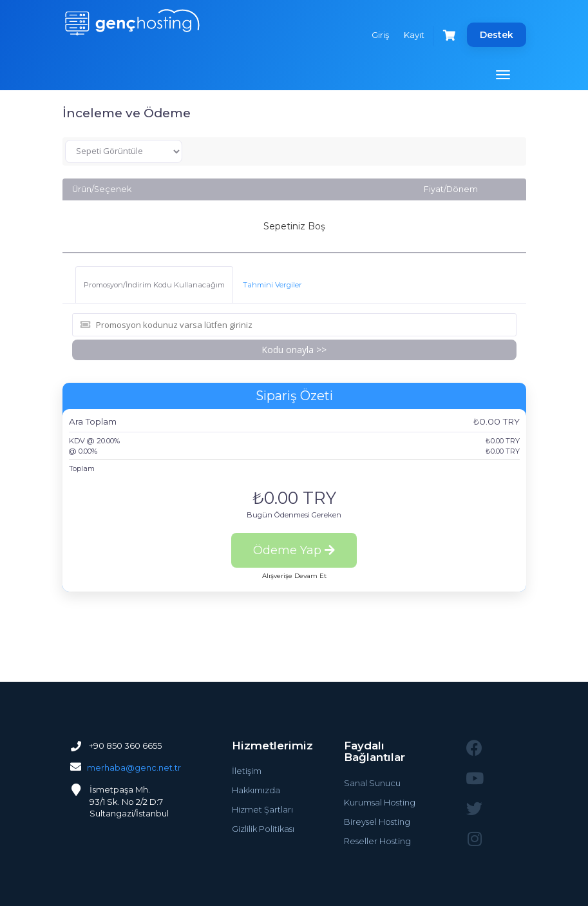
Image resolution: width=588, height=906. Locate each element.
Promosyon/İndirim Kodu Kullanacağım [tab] (154, 285)
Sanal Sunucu (372, 783)
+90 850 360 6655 (124, 746)
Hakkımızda (256, 790)
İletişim (247, 771)
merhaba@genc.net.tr (134, 767)
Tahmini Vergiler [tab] (272, 285)
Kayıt (414, 35)
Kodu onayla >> (294, 350)
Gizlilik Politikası (263, 829)
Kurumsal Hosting (380, 802)
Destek (497, 35)
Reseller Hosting (377, 841)
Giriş (380, 35)
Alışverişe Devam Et (294, 576)
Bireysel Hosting (377, 822)
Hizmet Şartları (262, 809)
